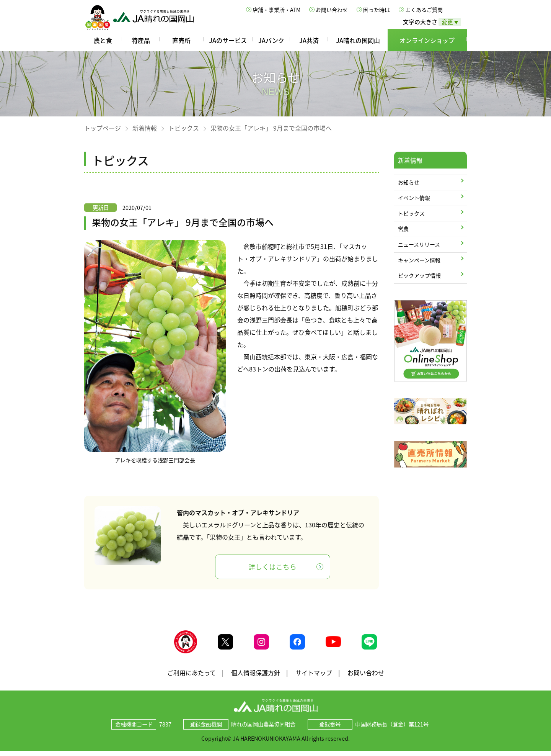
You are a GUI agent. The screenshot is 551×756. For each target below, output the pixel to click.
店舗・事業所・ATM (276, 10)
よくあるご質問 (424, 10)
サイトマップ (314, 677)
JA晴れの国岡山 (358, 40)
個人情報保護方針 (256, 677)
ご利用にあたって (192, 677)
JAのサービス (228, 40)
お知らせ (409, 182)
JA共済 (309, 40)
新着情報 (145, 128)
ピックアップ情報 (419, 275)
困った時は (377, 10)
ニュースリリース (419, 244)
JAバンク (271, 40)
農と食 (103, 40)
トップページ (103, 128)
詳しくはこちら (272, 567)
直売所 (181, 40)
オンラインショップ (427, 40)
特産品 (141, 40)
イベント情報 (414, 198)
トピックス (184, 128)
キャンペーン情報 (419, 260)
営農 (403, 229)
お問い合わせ (332, 10)
